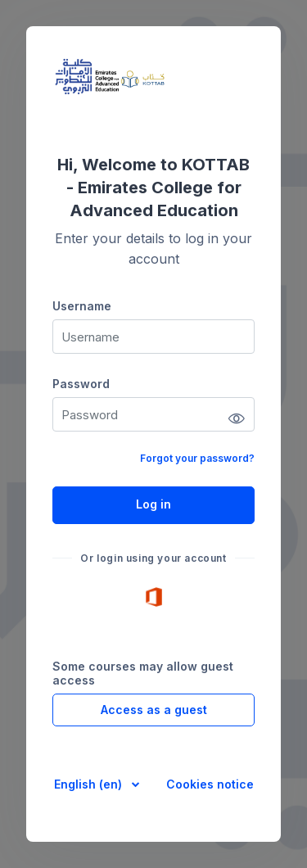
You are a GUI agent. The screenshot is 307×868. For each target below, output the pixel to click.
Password (81, 384)
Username (82, 306)
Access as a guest (154, 710)
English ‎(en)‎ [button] (90, 784)
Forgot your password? (197, 458)
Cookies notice (210, 784)
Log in (153, 504)
